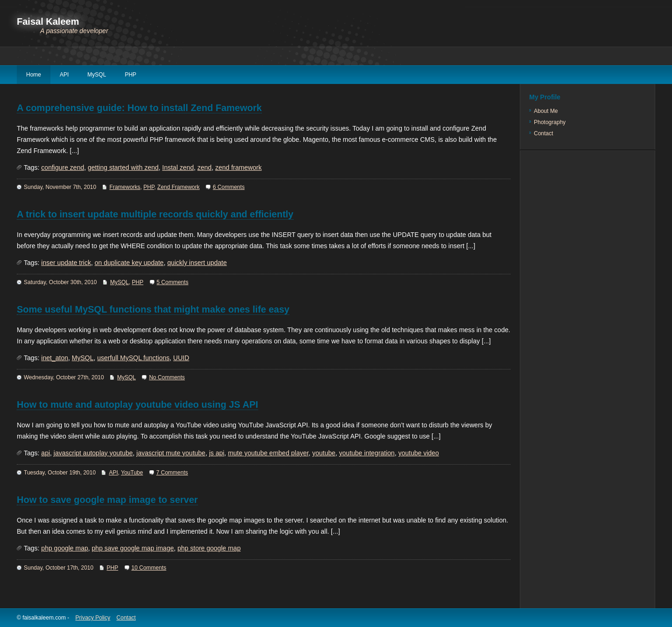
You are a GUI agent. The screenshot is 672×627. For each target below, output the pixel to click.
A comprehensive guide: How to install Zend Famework (139, 108)
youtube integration (367, 453)
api (45, 453)
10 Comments (149, 568)
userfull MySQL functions (133, 358)
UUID (181, 358)
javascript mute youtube (171, 453)
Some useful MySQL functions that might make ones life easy (153, 309)
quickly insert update (197, 263)
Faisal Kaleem (48, 21)
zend (204, 167)
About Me (546, 111)
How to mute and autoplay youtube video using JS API (137, 404)
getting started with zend (123, 167)
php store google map (209, 548)
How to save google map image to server (107, 500)
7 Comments (172, 473)
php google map (64, 548)
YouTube (132, 473)
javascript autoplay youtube (93, 453)
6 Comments (229, 187)
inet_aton (55, 358)
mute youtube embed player (268, 453)
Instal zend (178, 167)
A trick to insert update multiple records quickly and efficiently (155, 214)
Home (34, 75)
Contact (543, 133)
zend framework (238, 167)
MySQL (97, 75)
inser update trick (66, 263)
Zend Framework (178, 187)
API (64, 75)
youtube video (418, 453)
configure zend (63, 167)
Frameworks (125, 187)
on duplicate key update (129, 263)
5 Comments (173, 282)
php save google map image (133, 548)
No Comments (167, 377)
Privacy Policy (93, 618)
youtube (324, 453)
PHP (130, 75)
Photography (550, 122)
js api (217, 453)
